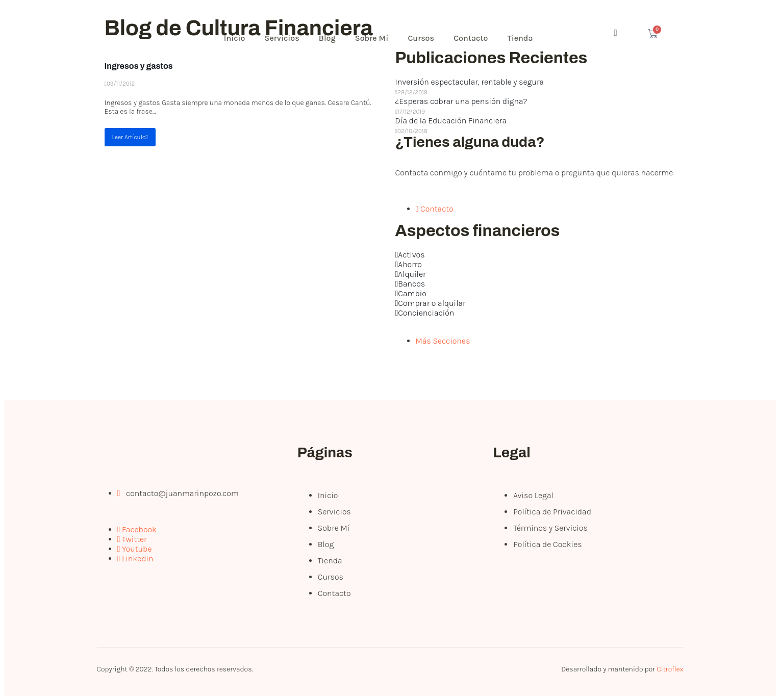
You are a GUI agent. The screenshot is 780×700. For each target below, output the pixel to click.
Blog (330, 38)
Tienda (526, 38)
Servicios (284, 38)
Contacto (476, 38)
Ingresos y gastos (139, 66)
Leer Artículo (130, 137)
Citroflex (670, 669)
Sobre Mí (375, 38)
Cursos (425, 38)
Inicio (236, 38)
